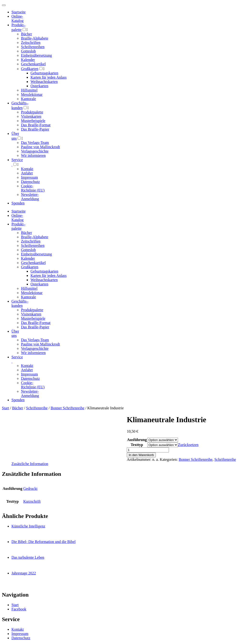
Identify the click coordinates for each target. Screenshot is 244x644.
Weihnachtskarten (44, 82)
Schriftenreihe (37, 408)
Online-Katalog (18, 18)
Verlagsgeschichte (35, 151)
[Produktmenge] (148, 450)
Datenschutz (30, 182)
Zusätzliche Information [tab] (30, 464)
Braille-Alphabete (35, 38)
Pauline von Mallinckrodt (41, 147)
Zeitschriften (31, 43)
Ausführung (137, 440)
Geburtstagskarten (44, 73)
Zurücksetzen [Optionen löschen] (188, 445)
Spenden (18, 203)
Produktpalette (32, 112)
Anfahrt (27, 173)
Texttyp (137, 445)
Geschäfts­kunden (20, 303)
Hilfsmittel (29, 90)
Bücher (26, 34)
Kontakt (27, 169)
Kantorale (28, 99)
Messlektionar (32, 94)
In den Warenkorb (141, 455)
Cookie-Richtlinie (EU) (33, 188)
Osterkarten (39, 86)
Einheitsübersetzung (36, 55)
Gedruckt (30, 489)
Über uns (15, 333)
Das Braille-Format (36, 125)
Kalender (28, 60)
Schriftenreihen (33, 47)
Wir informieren (33, 155)
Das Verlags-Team (35, 143)
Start (5, 408)
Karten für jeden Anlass (49, 77)
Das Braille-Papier (35, 129)
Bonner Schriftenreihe (67, 408)
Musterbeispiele (33, 121)
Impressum (29, 177)
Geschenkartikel (33, 64)
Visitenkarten (31, 116)
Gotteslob (28, 51)
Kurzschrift (32, 501)
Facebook (19, 609)
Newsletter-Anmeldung (30, 197)
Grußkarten (30, 69)
